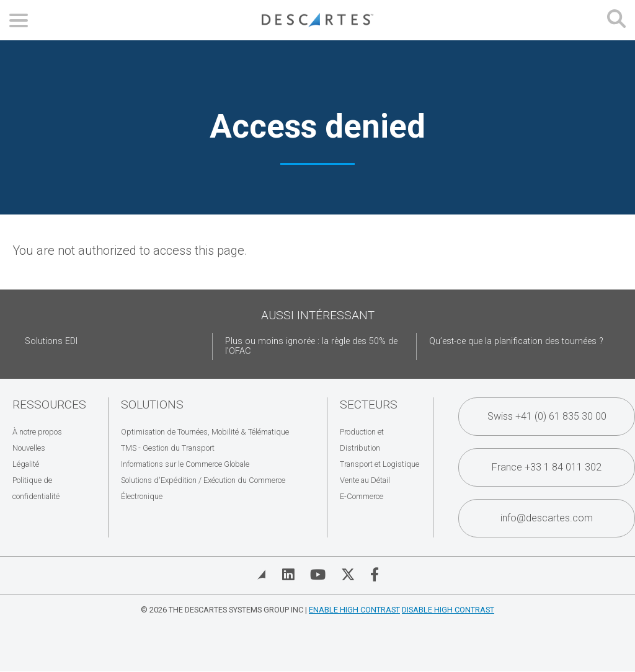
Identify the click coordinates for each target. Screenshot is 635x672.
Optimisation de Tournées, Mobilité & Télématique (205, 432)
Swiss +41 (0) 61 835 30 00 (547, 416)
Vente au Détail (365, 480)
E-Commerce (362, 496)
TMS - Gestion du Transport (168, 448)
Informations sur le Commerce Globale (185, 464)
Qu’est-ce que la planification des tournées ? (516, 341)
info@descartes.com (547, 518)
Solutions (152, 405)
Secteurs (369, 405)
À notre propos (37, 432)
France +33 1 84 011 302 (547, 467)
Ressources (49, 405)
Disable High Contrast (448, 610)
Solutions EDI (51, 341)
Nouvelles (29, 448)
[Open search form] (616, 20)
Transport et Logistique (380, 464)
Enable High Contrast (354, 610)
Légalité (26, 464)
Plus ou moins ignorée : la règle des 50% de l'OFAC (311, 346)
